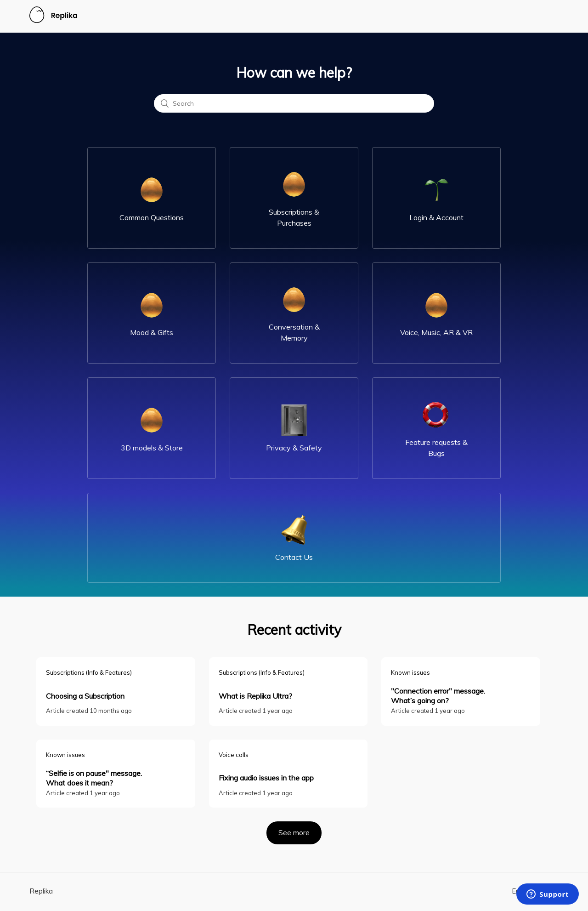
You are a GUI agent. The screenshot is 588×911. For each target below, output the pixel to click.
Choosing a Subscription (85, 696)
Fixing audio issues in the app (266, 778)
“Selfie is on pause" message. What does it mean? (94, 778)
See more (300, 829)
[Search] (294, 103)
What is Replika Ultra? (255, 696)
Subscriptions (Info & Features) (89, 672)
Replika (41, 891)
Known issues (410, 672)
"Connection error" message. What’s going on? (438, 696)
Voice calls (234, 755)
